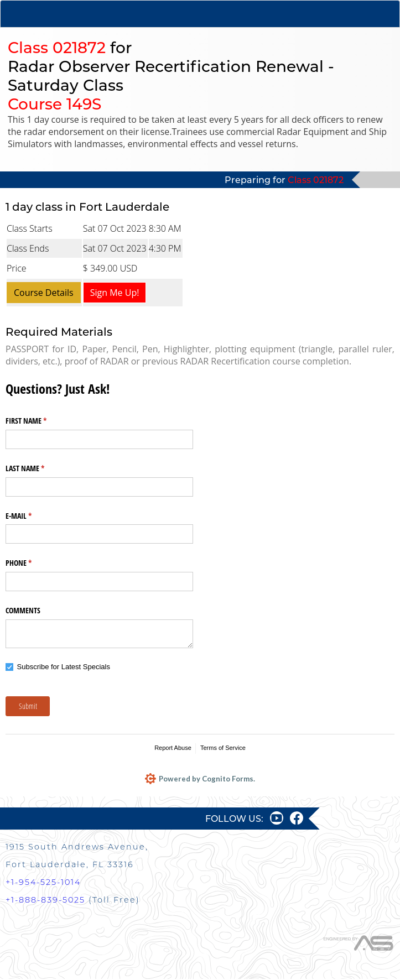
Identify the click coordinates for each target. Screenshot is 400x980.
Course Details (44, 293)
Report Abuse (173, 748)
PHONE (32, 563)
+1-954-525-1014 (43, 883)
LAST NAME (38, 468)
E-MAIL (32, 516)
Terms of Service (223, 748)
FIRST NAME (39, 421)
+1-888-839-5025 (45, 901)
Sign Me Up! (115, 293)
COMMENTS (23, 610)
